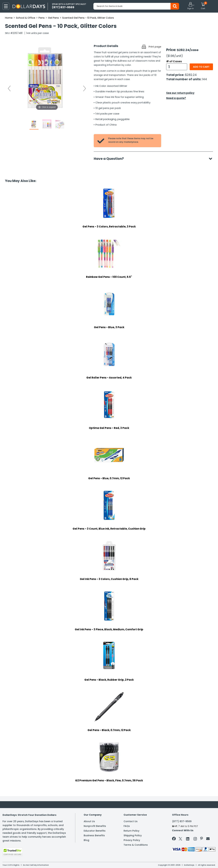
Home (9, 18)
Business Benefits (94, 835)
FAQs (127, 826)
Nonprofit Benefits (95, 826)
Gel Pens (53, 18)
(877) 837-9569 (182, 821)
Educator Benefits (95, 831)
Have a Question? (110, 159)
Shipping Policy (133, 835)
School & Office (26, 18)
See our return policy (180, 93)
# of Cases (174, 61)
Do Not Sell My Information (36, 865)
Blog (86, 840)
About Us (89, 821)
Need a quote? (176, 98)
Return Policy (131, 831)
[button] (190, 6)
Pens (42, 18)
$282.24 (191, 75)
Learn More (188, 861)
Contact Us (131, 821)
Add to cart (201, 67)
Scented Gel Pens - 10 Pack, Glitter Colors (88, 18)
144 (205, 79)
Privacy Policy (132, 840)
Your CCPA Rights (11, 865)
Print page (155, 47)
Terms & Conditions (136, 845)
